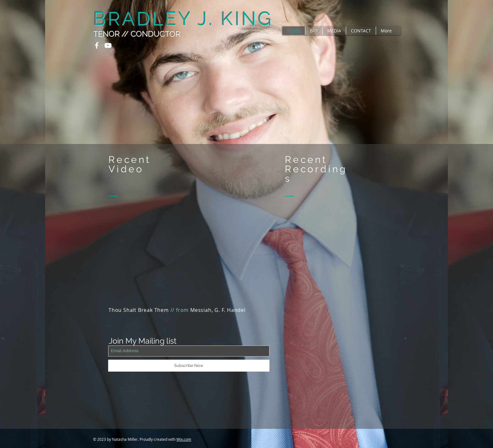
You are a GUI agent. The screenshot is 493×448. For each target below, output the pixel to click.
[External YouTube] (189, 262)
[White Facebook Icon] (97, 45)
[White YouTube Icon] (108, 45)
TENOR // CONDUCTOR (137, 34)
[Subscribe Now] (189, 366)
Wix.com (184, 439)
